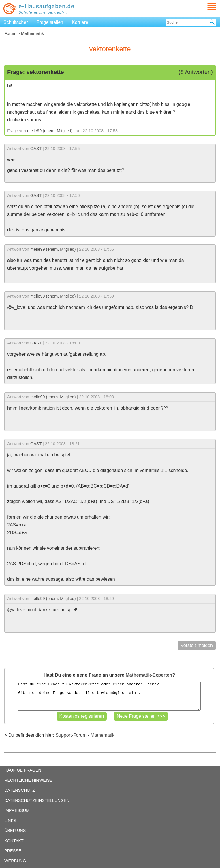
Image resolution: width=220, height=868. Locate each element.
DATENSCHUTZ (20, 790)
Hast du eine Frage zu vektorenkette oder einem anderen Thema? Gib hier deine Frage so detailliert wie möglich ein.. (109, 696)
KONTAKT (14, 841)
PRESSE (13, 851)
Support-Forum (71, 735)
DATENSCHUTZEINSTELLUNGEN (37, 800)
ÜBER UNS (15, 831)
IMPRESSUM (17, 810)
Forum (10, 33)
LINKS (10, 821)
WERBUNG (15, 861)
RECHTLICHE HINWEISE (28, 780)
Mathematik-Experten (149, 675)
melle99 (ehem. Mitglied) (50, 131)
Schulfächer (16, 22)
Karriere (80, 22)
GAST (36, 149)
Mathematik (103, 735)
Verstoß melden (197, 645)
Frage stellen (50, 22)
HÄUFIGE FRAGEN (23, 770)
